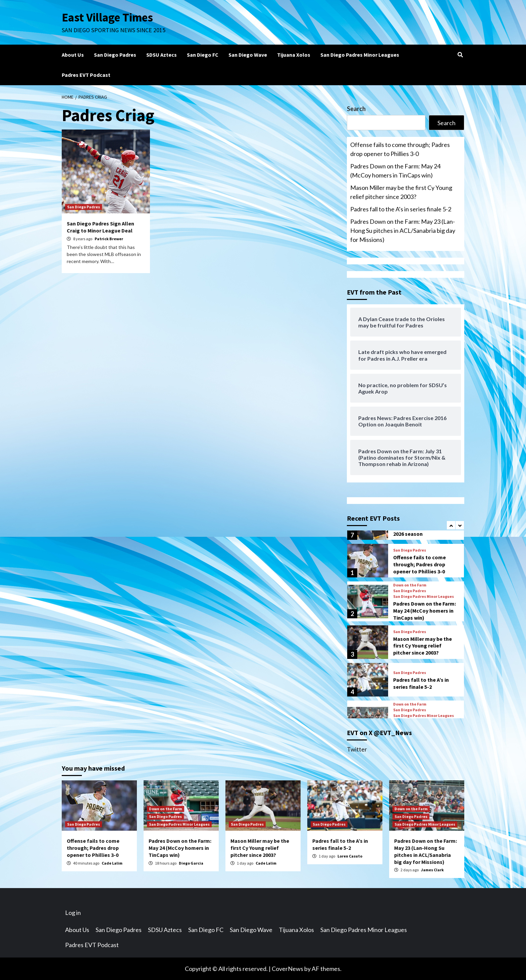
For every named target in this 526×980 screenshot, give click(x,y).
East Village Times (107, 17)
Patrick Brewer (109, 239)
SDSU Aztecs (162, 55)
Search (356, 109)
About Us (73, 55)
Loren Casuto (350, 856)
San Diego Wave (248, 55)
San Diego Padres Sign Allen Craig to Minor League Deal (100, 227)
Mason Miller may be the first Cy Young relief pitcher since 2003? (401, 192)
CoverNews (287, 969)
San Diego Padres (115, 55)
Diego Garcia (191, 863)
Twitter (357, 749)
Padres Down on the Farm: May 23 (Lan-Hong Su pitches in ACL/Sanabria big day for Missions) (403, 230)
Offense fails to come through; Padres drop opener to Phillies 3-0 (400, 149)
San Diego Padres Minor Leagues (360, 55)
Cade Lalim (112, 863)
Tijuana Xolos (294, 55)
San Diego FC (203, 55)
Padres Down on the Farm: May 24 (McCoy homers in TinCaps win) (395, 171)
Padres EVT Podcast (86, 75)
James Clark (432, 870)
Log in (73, 913)
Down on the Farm (410, 585)
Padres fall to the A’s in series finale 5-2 (401, 209)
